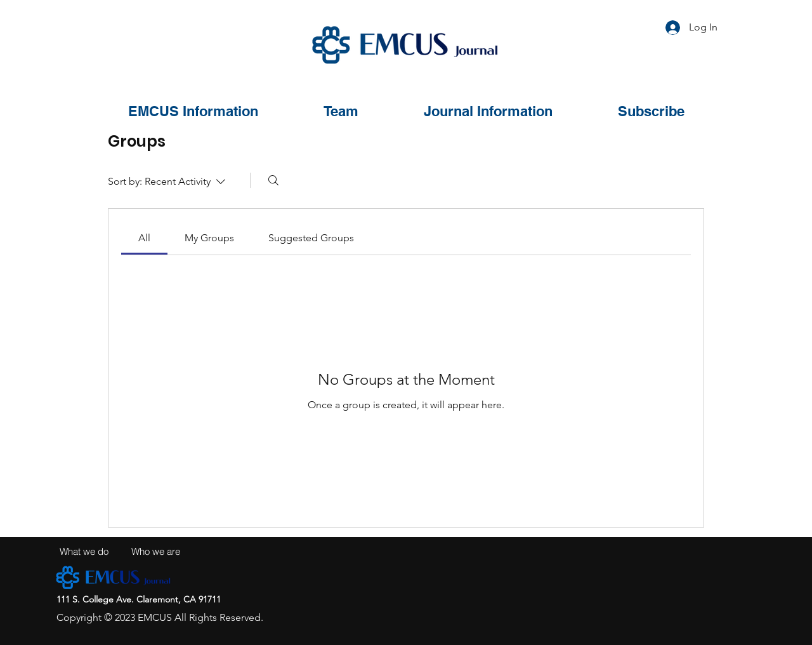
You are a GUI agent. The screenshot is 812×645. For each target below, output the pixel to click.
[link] (144, 238)
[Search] (273, 180)
